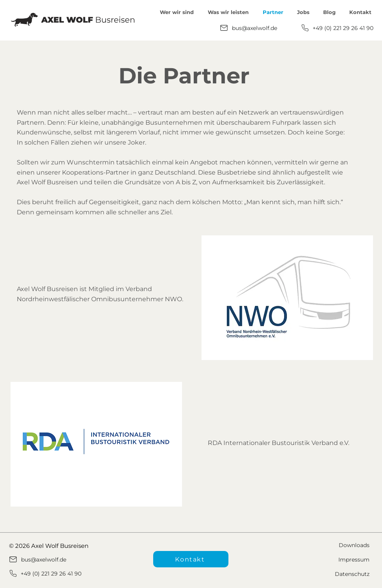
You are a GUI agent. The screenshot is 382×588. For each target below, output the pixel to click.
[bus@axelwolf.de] (250, 28)
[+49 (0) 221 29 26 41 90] (337, 28)
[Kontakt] (191, 559)
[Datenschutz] (329, 574)
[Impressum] (329, 559)
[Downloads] (329, 545)
